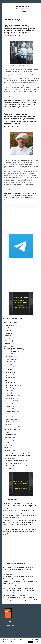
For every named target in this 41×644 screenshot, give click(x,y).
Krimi (7, 328)
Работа (34, 100)
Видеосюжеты (10, 357)
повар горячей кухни (14, 104)
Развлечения (10, 419)
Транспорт (9, 435)
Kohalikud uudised (9, 323)
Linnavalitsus (10, 331)
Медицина (9, 383)
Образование (10, 398)
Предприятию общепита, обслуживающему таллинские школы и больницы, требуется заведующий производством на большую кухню (20, 119)
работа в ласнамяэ (26, 104)
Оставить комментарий (12, 108)
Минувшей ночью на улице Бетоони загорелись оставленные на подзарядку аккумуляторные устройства (19, 532)
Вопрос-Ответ (8, 346)
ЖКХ (7, 364)
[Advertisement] (21, 221)
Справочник (7, 450)
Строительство (11, 429)
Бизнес (8, 354)
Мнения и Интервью (12, 385)
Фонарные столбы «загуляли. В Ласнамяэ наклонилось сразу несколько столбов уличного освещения (20, 506)
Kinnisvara (9, 325)
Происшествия (10, 414)
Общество (19, 100)
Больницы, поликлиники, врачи (16, 453)
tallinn (13, 195)
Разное (8, 442)
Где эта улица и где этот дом (13, 349)
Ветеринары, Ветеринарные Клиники (18, 455)
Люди (7, 380)
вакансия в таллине (24, 102)
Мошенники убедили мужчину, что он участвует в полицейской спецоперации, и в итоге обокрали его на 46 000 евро (21, 572)
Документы (9, 362)
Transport (9, 341)
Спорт (7, 424)
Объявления (7, 440)
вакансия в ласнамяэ (11, 102)
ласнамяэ (33, 102)
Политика (9, 409)
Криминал (9, 375)
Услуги (8, 445)
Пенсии (8, 403)
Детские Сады (10, 458)
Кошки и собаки (11, 372)
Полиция (8, 469)
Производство (27, 100)
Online (10, 626)
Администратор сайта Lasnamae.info (16, 567)
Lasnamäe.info (22, 6)
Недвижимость (11, 396)
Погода (8, 406)
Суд (7, 432)
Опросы (6, 448)
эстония (25, 106)
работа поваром (13, 106)
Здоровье (9, 367)
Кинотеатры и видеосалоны (15, 461)
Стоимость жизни (11, 427)
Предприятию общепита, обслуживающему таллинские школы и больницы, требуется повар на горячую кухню (19, 29)
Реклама (8, 422)
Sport (7, 338)
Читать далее (8, 96)
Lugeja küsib (9, 333)
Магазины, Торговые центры (15, 466)
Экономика (9, 437)
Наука (7, 393)
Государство (10, 359)
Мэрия (8, 388)
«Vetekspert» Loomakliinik (29, 600)
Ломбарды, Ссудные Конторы (16, 463)
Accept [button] (31, 642)
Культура (8, 377)
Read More (37, 642)
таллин (21, 106)
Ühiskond (8, 344)
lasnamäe (8, 195)
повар (5, 104)
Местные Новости (11, 100)
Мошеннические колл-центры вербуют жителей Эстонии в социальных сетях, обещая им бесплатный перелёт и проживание (19, 588)
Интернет (9, 370)
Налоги (8, 390)
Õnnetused (9, 336)
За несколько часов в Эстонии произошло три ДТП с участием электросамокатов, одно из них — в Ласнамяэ (19, 595)
